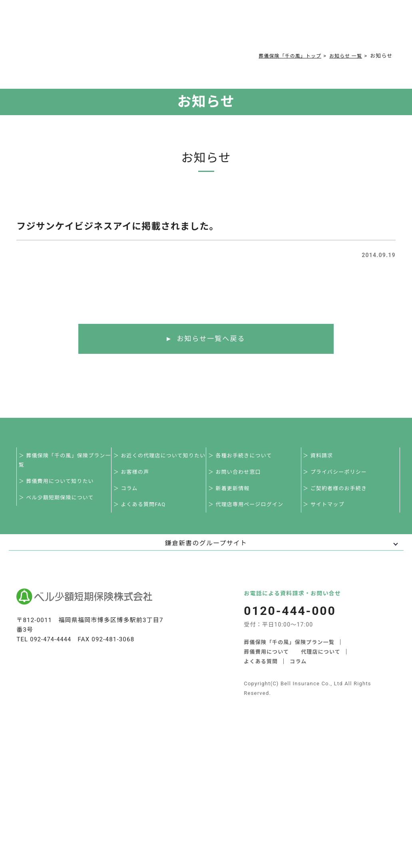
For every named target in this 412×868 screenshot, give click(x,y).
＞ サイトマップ (326, 509)
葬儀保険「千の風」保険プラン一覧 (289, 648)
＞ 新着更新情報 (231, 492)
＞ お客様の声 (133, 474)
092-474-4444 (51, 645)
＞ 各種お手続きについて (242, 456)
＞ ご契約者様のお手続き (337, 492)
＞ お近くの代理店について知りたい (162, 456)
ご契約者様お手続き (237, 21)
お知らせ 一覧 (344, 56)
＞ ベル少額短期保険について (59, 501)
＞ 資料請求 (320, 456)
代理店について (321, 657)
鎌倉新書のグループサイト (206, 548)
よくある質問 (174, 21)
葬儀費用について (133, 21)
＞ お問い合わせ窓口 (237, 474)
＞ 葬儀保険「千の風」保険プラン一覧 (67, 461)
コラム (201, 21)
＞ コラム (128, 492)
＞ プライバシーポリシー (337, 474)
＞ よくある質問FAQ (142, 509)
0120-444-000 (304, 22)
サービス (92, 21)
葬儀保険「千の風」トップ (284, 56)
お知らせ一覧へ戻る (211, 339)
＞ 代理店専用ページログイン (248, 509)
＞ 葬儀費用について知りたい (59, 484)
